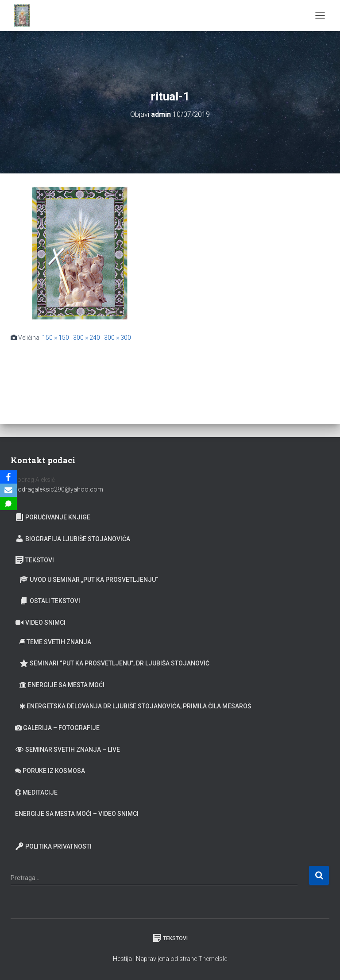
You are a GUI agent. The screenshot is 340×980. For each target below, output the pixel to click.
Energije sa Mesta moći (62, 685)
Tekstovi (35, 560)
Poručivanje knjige (53, 517)
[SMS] (8, 503)
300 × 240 (87, 338)
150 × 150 (56, 338)
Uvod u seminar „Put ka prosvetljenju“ (89, 580)
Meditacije (36, 792)
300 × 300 (118, 338)
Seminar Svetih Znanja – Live (68, 749)
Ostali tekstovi (50, 601)
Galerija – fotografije (57, 728)
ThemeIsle (213, 959)
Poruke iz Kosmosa (50, 771)
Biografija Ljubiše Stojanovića (73, 538)
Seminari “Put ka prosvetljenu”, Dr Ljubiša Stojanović (114, 663)
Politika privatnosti (53, 846)
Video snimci (40, 623)
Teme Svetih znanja (55, 642)
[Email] (8, 490)
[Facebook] (8, 477)
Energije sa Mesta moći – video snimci (77, 814)
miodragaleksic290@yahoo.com (58, 489)
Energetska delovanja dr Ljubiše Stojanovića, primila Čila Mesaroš (135, 706)
